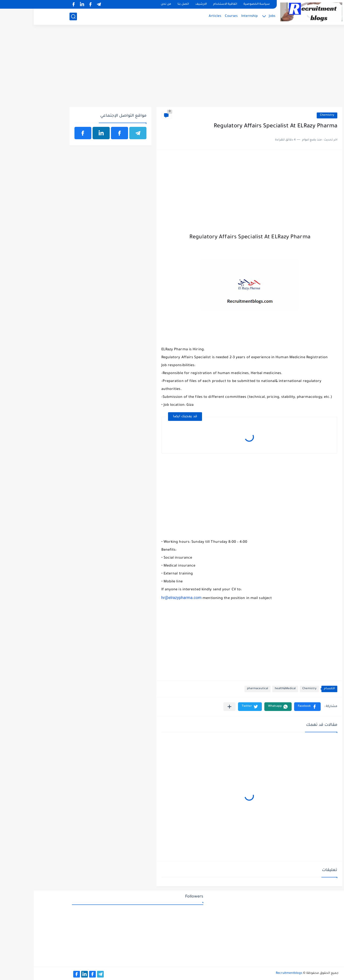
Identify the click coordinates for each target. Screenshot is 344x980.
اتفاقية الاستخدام (191, 4)
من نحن (132, 4)
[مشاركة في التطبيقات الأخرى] (196, 707)
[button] (274, 707)
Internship (216, 16)
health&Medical (251, 689)
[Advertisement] (172, 69)
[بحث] (39, 16)
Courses (197, 16)
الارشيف (167, 4)
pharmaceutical (224, 689)
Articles (181, 16)
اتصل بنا (149, 4)
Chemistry (293, 115)
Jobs (238, 16)
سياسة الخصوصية (223, 4)
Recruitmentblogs (255, 973)
